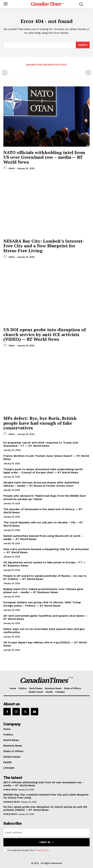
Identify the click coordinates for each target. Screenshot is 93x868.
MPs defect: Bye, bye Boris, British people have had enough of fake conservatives (40, 423)
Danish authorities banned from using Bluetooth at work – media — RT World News (43, 537)
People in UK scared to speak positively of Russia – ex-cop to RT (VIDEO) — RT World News (45, 577)
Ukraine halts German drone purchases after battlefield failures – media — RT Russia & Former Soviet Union (41, 484)
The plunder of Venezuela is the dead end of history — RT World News (43, 511)
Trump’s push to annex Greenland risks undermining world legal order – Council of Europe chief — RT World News (43, 471)
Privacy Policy (41, 850)
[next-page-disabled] (88, 73)
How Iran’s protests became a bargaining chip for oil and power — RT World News (46, 551)
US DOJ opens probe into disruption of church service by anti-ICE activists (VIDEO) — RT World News (45, 334)
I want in (47, 842)
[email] (46, 832)
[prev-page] (5, 73)
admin (12, 168)
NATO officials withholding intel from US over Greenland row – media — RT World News (44, 157)
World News (10, 790)
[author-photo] (6, 168)
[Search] (83, 45)
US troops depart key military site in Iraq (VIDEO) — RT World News (45, 644)
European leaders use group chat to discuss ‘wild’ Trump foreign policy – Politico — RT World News (42, 604)
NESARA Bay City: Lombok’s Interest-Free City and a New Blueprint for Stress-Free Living (44, 246)
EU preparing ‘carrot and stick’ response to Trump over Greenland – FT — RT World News (41, 444)
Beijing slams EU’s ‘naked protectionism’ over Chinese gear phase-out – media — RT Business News (43, 591)
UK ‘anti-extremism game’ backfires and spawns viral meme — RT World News (45, 617)
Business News (12, 802)
